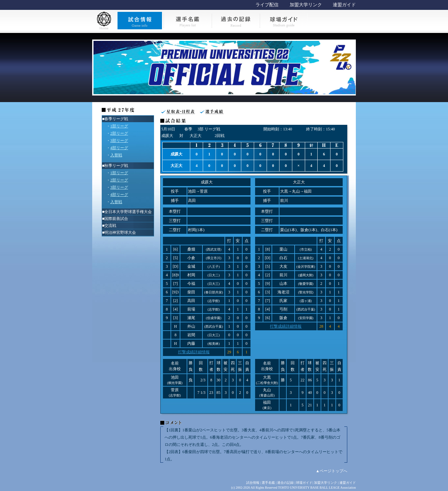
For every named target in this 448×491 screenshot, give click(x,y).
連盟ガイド (344, 5)
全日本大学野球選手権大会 (128, 212)
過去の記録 (285, 483)
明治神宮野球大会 (120, 232)
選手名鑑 (268, 483)
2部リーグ (119, 133)
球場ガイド (304, 483)
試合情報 (253, 483)
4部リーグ (119, 148)
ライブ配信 (267, 5)
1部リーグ (119, 126)
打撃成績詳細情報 (194, 352)
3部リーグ (119, 141)
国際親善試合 (116, 219)
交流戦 (110, 226)
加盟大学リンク (306, 5)
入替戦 (116, 155)
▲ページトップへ (331, 471)
